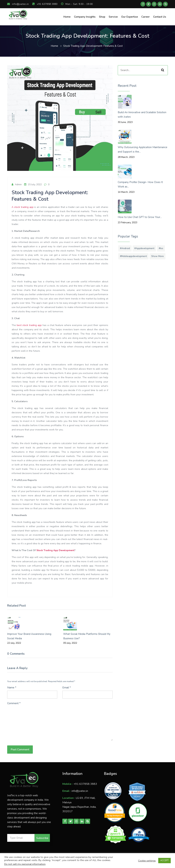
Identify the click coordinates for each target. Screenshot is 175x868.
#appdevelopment (144, 248)
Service (113, 17)
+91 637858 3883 (45, 4)
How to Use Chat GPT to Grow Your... (140, 217)
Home (67, 17)
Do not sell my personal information (25, 864)
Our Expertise (130, 17)
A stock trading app (23, 207)
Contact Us (160, 17)
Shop (102, 17)
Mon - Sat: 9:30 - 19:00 (77, 4)
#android (125, 248)
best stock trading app (29, 325)
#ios (161, 248)
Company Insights (85, 17)
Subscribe (42, 838)
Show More (157, 256)
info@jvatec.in (18, 4)
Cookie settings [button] (147, 861)
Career (146, 17)
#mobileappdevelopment (133, 256)
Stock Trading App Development (55, 550)
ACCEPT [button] (164, 860)
